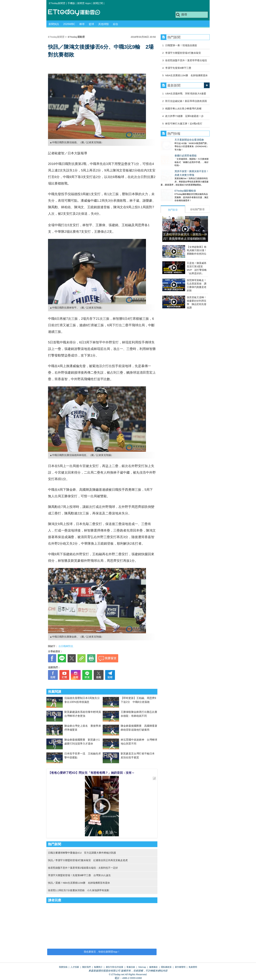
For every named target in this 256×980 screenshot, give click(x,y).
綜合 (116, 24)
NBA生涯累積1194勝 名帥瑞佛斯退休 (186, 75)
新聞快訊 (54, 24)
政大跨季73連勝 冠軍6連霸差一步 (184, 116)
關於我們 (87, 967)
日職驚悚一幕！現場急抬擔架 (181, 45)
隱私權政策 (166, 967)
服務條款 (153, 967)
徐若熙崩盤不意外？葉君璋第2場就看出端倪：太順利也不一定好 (83, 868)
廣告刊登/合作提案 (115, 967)
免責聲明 (193, 967)
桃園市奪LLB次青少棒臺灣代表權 (183, 109)
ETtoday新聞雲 (57, 3)
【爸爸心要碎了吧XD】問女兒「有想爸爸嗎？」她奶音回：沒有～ (91, 773)
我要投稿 (63, 967)
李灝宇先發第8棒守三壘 (178, 68)
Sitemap (142, 967)
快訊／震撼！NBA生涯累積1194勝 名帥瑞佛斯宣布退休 (79, 883)
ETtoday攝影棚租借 (171, 184)
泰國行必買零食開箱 (172, 152)
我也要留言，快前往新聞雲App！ (102, 952)
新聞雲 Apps (84, 3)
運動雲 (77, 13)
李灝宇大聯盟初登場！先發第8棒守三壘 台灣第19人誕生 (79, 875)
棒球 (82, 24)
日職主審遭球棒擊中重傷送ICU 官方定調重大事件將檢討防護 (82, 853)
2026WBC (69, 24)
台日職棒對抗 (66, 646)
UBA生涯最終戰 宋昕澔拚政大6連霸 (186, 93)
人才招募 (75, 967)
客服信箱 (131, 967)
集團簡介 (98, 967)
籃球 (91, 24)
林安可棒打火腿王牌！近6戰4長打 (184, 124)
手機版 (71, 3)
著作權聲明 (180, 967)
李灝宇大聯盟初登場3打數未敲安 (183, 53)
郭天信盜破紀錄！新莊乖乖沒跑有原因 (186, 101)
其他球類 (104, 24)
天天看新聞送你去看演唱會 (175, 140)
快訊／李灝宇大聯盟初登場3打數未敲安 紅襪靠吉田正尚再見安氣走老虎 (88, 860)
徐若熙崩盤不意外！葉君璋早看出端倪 (186, 60)
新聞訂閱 (98, 3)
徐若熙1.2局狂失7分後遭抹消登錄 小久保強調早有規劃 (79, 890)
